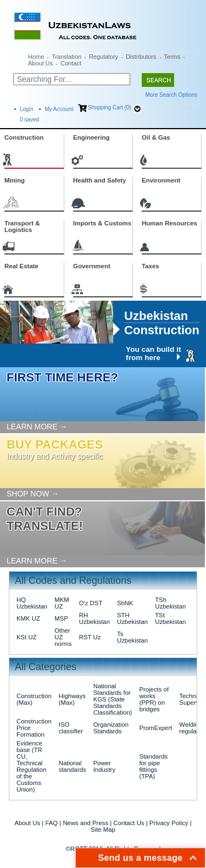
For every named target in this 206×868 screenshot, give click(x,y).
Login (26, 109)
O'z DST (91, 603)
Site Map (103, 830)
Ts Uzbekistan (132, 637)
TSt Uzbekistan (170, 618)
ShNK (125, 603)
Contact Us (129, 823)
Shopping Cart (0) (110, 107)
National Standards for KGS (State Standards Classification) (113, 699)
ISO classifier (71, 728)
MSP (61, 618)
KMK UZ (28, 618)
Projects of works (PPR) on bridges (154, 699)
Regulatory (104, 57)
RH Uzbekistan (94, 618)
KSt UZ (27, 637)
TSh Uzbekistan (170, 603)
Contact (71, 63)
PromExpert (155, 728)
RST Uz (90, 637)
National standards (73, 766)
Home (36, 57)
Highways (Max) (72, 699)
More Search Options (172, 95)
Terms (172, 57)
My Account (59, 109)
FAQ (51, 823)
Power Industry (104, 766)
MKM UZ (62, 603)
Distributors (141, 57)
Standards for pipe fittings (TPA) (153, 766)
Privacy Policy (169, 823)
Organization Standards (111, 728)
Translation (66, 57)
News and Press (85, 823)
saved (29, 120)
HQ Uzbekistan (32, 603)
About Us (40, 63)
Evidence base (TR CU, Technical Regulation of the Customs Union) (31, 766)
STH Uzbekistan (132, 618)
